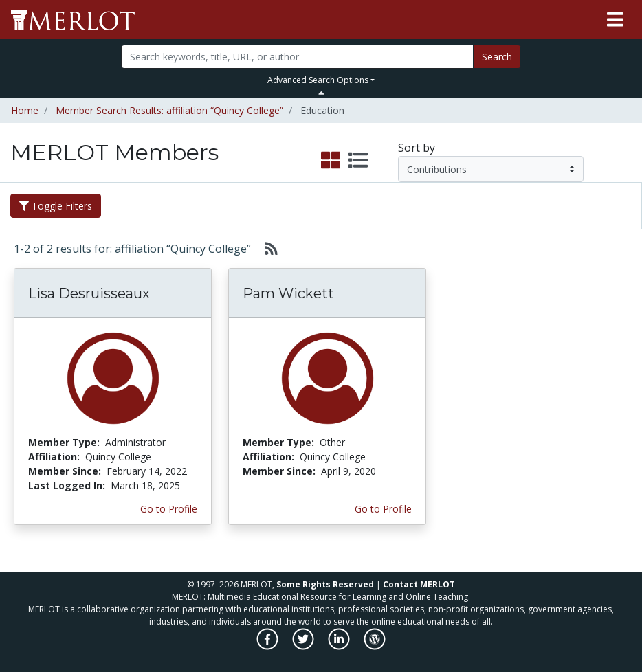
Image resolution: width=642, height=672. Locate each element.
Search (497, 57)
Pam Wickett (288, 293)
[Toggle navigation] (615, 20)
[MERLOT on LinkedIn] (340, 646)
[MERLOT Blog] (375, 646)
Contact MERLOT (419, 584)
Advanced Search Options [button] (318, 80)
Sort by (417, 148)
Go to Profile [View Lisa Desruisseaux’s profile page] (169, 509)
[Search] (297, 57)
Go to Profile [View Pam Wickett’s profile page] (383, 509)
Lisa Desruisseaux (89, 293)
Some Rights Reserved (325, 584)
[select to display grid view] (331, 161)
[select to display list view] (358, 161)
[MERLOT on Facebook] (268, 646)
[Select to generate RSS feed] (266, 249)
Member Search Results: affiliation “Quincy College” (169, 110)
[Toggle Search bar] (321, 93)
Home (25, 110)
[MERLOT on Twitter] (304, 646)
